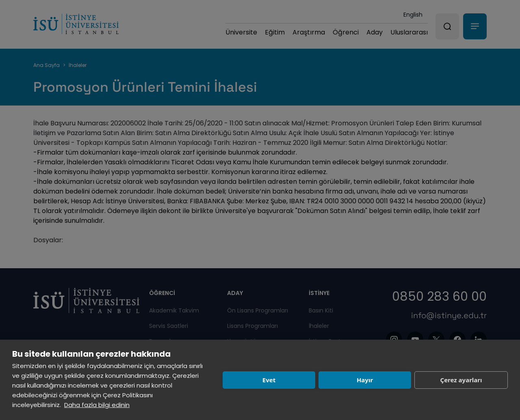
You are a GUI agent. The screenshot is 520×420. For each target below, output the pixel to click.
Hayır (365, 380)
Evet (269, 380)
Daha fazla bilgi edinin (97, 405)
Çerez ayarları (461, 380)
